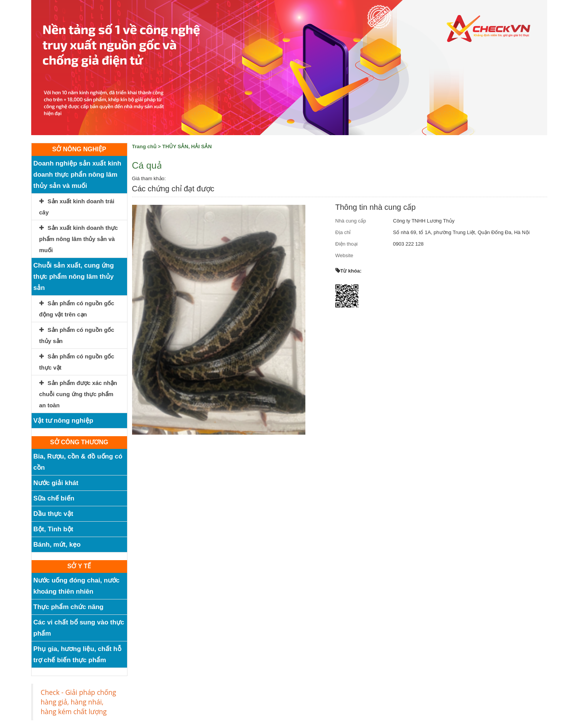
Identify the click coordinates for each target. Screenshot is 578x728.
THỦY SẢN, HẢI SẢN (187, 146)
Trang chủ (144, 146)
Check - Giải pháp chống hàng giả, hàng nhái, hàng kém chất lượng (79, 702)
